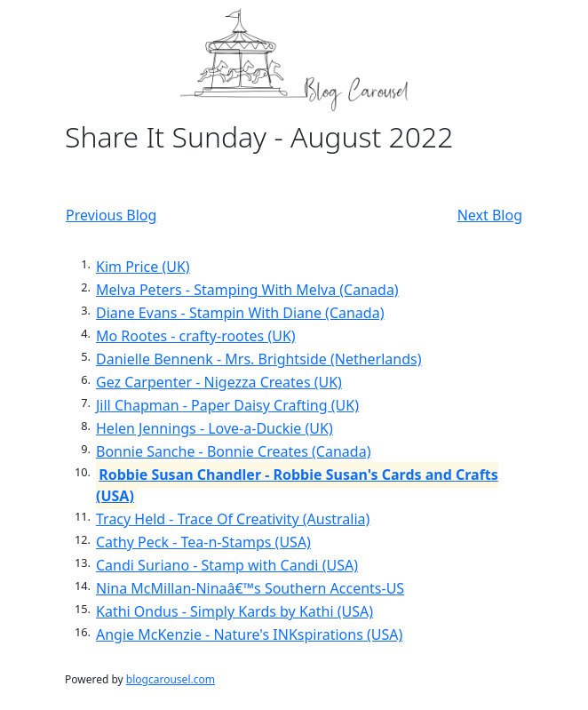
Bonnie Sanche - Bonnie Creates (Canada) (233, 451)
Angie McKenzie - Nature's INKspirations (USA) (249, 634)
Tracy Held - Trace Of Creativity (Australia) (233, 519)
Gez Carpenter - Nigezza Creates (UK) (219, 382)
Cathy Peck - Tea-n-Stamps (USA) (203, 542)
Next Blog (490, 215)
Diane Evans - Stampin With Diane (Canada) (240, 313)
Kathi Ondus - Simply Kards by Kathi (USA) (234, 611)
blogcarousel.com (171, 679)
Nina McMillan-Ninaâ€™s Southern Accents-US (250, 588)
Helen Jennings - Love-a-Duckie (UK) (215, 428)
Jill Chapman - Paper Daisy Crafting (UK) (227, 405)
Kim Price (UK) (143, 267)
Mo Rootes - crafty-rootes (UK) (196, 336)
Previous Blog (111, 215)
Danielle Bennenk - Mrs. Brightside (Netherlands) (259, 359)
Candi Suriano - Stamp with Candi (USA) (227, 565)
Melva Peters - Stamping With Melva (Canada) (247, 290)
